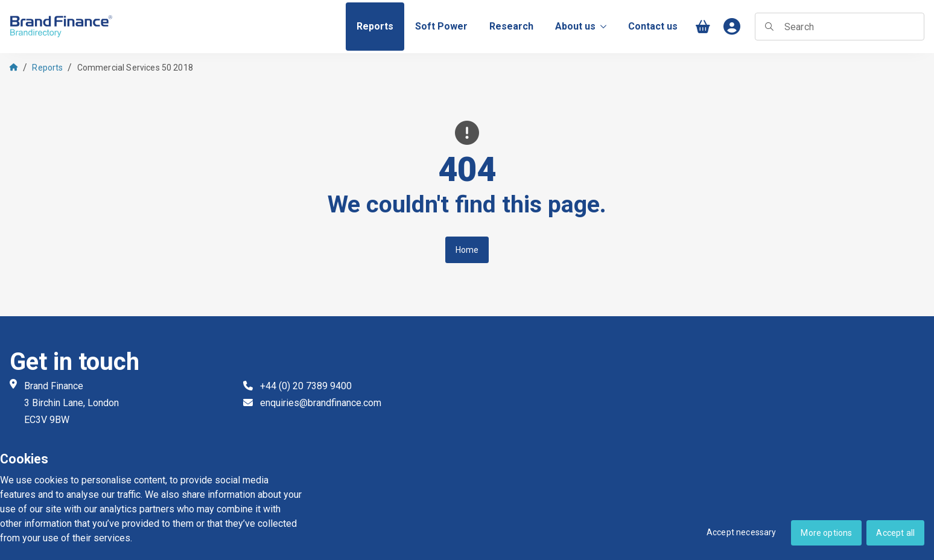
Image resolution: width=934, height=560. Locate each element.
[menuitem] (375, 27)
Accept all (895, 533)
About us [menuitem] (581, 26)
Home (467, 250)
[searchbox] (840, 27)
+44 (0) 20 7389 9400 (306, 386)
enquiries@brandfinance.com (321, 403)
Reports (47, 68)
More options (826, 533)
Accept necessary (742, 532)
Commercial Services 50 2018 (135, 68)
